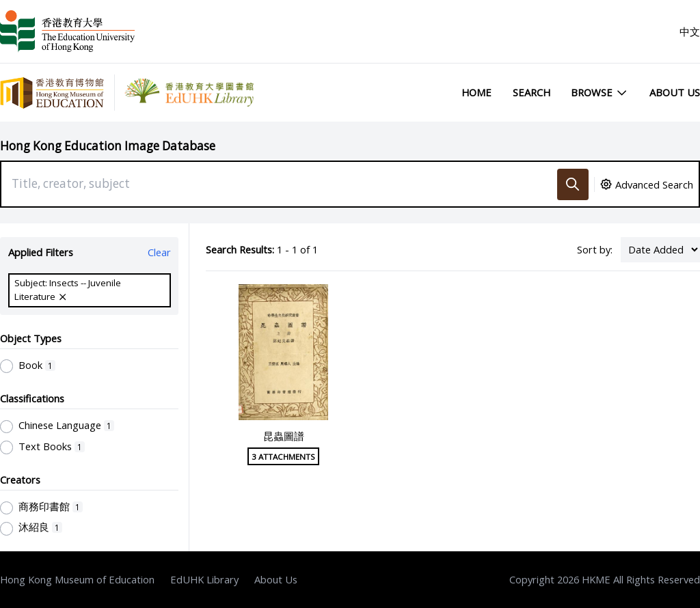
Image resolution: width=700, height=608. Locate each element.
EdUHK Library (204, 579)
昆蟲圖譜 (284, 436)
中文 (690, 31)
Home (476, 92)
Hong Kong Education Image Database (108, 146)
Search (531, 92)
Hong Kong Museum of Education (77, 579)
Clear (159, 252)
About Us (675, 92)
